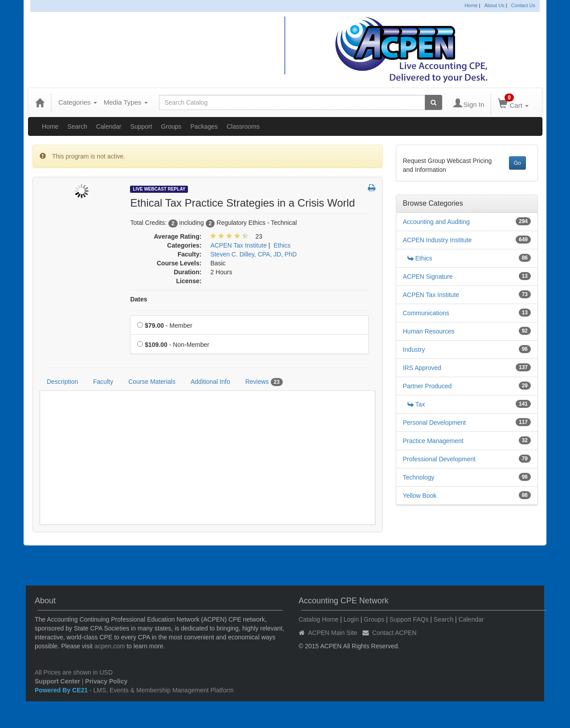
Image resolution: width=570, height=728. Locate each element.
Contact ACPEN (395, 633)
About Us (494, 5)
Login (351, 619)
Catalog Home (319, 619)
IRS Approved (422, 368)
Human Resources (429, 331)
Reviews (264, 382)
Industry (414, 350)
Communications (426, 313)
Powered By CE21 (62, 690)
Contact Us (523, 5)
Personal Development (435, 423)
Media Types (126, 102)
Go (517, 163)
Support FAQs (409, 619)
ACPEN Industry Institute (438, 240)
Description (62, 382)
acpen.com (110, 646)
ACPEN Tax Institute (431, 295)
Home (471, 5)
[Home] (40, 102)
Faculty (103, 382)
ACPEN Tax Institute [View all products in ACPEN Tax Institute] (238, 245)
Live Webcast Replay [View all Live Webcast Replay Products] (159, 189)
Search (77, 126)
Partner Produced (427, 386)
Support (141, 126)
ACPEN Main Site (333, 633)
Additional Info (210, 382)
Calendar (109, 126)
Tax (416, 404)
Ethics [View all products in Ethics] (282, 245)
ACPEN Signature (428, 277)
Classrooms (243, 126)
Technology (419, 477)
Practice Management (433, 441)
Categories (78, 102)
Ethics (420, 258)
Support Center (57, 681)
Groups (171, 126)
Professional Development (439, 459)
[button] (372, 188)
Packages (204, 126)
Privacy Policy (106, 681)
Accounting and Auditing (436, 222)
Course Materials (152, 382)
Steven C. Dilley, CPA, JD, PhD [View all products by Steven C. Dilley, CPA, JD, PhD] (253, 254)
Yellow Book (420, 496)
